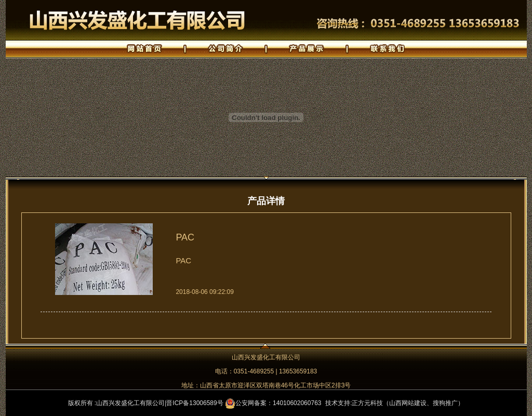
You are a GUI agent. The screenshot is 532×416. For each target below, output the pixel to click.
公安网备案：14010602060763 (273, 403)
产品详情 (266, 201)
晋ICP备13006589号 (195, 403)
